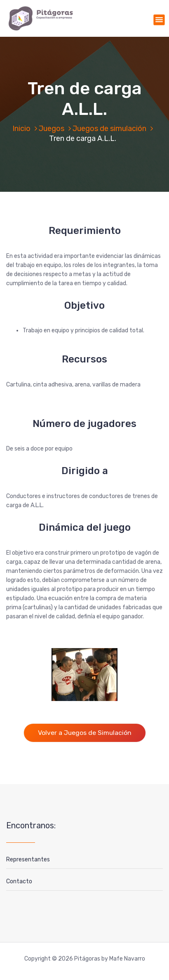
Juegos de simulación (109, 129)
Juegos (52, 129)
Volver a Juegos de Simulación (85, 733)
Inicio (21, 129)
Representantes (28, 860)
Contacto (19, 881)
